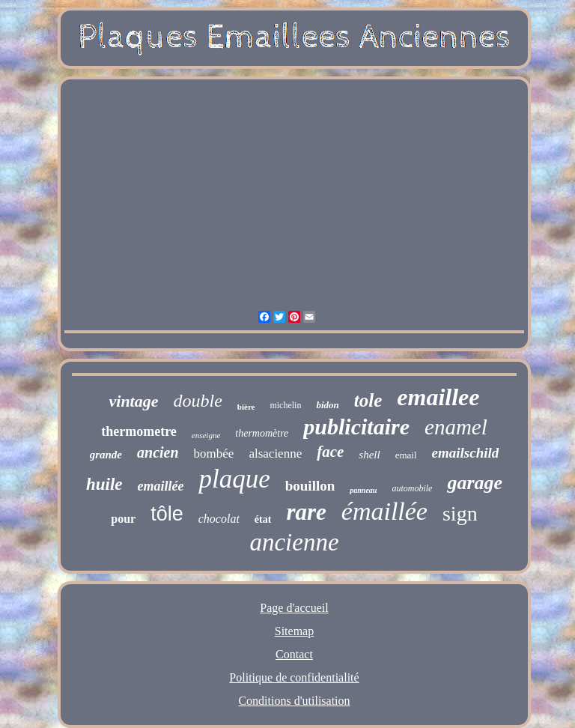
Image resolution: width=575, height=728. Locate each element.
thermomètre (262, 433)
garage (475, 483)
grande (106, 455)
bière (246, 407)
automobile (412, 488)
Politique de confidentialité (294, 677)
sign (460, 513)
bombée (214, 454)
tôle (167, 514)
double (198, 401)
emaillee (438, 397)
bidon (327, 405)
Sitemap (294, 631)
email (406, 455)
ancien (158, 452)
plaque (234, 479)
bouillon (310, 486)
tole (368, 400)
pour (123, 519)
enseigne (206, 435)
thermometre (139, 431)
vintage (134, 401)
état (263, 519)
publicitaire (356, 427)
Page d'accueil (294, 608)
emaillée (160, 486)
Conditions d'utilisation (294, 701)
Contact (294, 654)
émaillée (384, 511)
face (330, 452)
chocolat (219, 519)
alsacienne (275, 454)
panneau (363, 490)
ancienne (294, 542)
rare (306, 512)
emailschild (466, 453)
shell (369, 455)
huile (104, 484)
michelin (285, 405)
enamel (456, 427)
